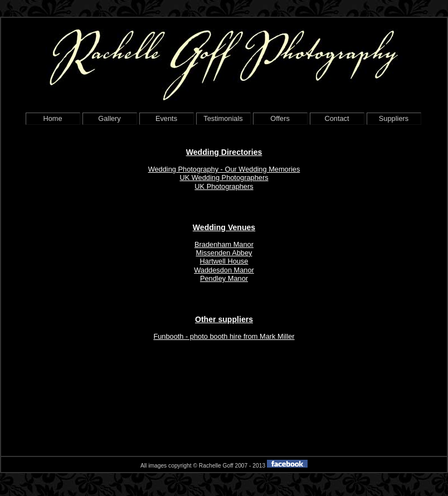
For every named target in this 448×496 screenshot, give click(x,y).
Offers (280, 118)
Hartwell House (224, 261)
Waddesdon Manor (224, 270)
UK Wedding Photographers (224, 178)
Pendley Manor (224, 278)
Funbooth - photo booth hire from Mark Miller (224, 336)
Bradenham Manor (224, 244)
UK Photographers (224, 186)
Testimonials (223, 118)
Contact (337, 118)
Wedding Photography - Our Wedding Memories (224, 169)
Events (166, 118)
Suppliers (394, 118)
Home (52, 118)
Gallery (109, 118)
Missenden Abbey (224, 253)
